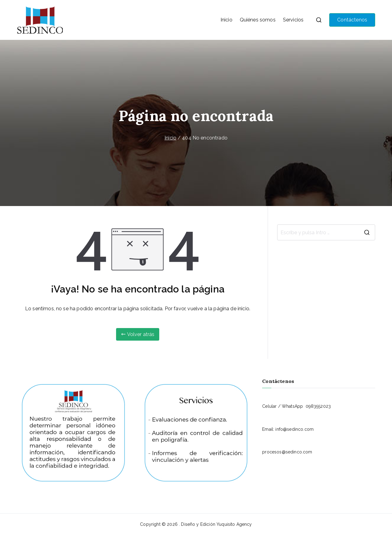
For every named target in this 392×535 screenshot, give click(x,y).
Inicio (226, 20)
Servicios (293, 20)
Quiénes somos (258, 20)
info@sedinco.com (294, 429)
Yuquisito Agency (234, 524)
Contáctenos (352, 20)
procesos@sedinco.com (287, 452)
